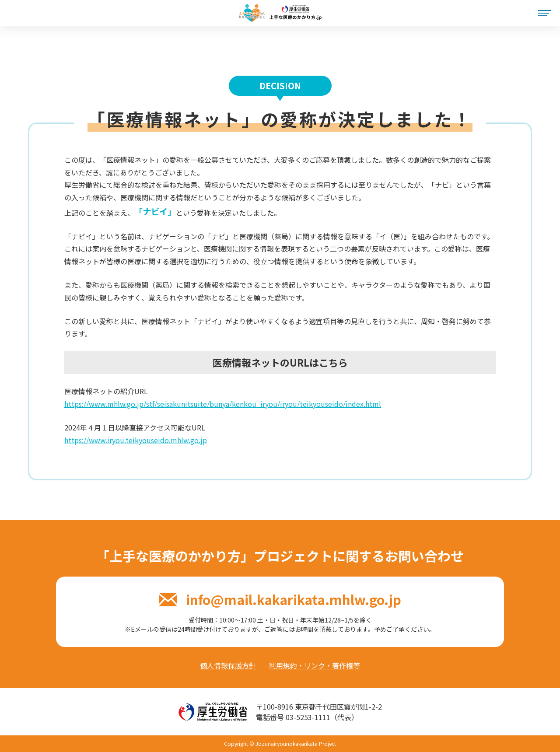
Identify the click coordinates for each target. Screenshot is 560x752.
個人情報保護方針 (228, 665)
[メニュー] (545, 13)
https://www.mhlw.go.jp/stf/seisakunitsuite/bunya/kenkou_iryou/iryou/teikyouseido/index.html (223, 404)
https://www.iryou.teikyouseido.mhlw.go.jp (136, 440)
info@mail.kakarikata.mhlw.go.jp (280, 599)
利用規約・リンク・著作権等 (315, 665)
